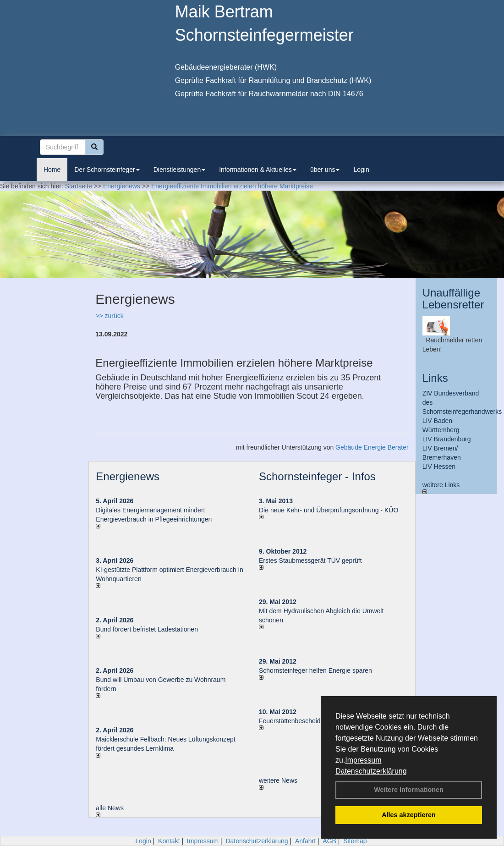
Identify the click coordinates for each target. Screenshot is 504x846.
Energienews (128, 476)
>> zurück (109, 316)
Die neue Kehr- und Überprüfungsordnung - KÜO (329, 510)
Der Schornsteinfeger (107, 170)
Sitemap (355, 841)
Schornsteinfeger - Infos (317, 476)
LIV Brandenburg (447, 439)
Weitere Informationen (409, 790)
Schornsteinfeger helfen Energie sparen (315, 670)
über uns (325, 170)
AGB (329, 841)
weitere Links (441, 488)
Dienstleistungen (180, 170)
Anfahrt (305, 841)
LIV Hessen (439, 467)
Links (435, 378)
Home (52, 170)
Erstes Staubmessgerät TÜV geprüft (310, 560)
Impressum (363, 760)
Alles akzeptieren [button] (409, 815)
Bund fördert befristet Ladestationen (147, 629)
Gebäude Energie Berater (372, 447)
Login (361, 170)
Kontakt (169, 841)
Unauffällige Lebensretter (453, 299)
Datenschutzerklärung (371, 771)
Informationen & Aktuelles (258, 170)
